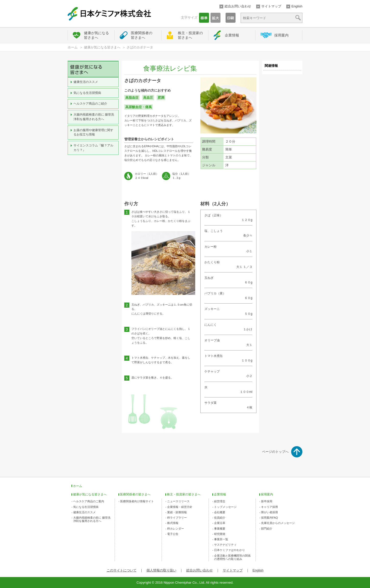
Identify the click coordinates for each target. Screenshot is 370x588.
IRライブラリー (177, 518)
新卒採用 (267, 501)
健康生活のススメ (86, 82)
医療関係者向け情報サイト (137, 501)
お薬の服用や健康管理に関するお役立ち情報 (93, 132)
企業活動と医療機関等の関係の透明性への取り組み (232, 557)
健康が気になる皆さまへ (96, 35)
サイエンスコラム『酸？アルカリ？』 (93, 148)
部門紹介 (267, 529)
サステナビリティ (225, 545)
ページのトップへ (275, 452)
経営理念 (220, 501)
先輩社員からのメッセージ (278, 523)
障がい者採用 (269, 512)
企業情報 (232, 35)
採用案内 (281, 35)
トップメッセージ (225, 507)
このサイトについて (122, 570)
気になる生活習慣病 (87, 93)
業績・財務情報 (177, 512)
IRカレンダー (176, 529)
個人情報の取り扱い (161, 570)
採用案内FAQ (269, 518)
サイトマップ (271, 6)
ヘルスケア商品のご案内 (89, 501)
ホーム (73, 47)
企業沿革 (220, 523)
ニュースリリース (178, 501)
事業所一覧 (221, 539)
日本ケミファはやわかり (230, 550)
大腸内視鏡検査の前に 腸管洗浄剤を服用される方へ (94, 117)
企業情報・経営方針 (180, 507)
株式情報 (173, 523)
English (297, 6)
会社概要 (220, 512)
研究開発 (220, 534)
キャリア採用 (269, 507)
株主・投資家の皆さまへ (190, 35)
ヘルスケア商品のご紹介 (90, 104)
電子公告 (173, 534)
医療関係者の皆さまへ (142, 35)
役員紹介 (220, 518)
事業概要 (220, 529)
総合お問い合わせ (238, 6)
